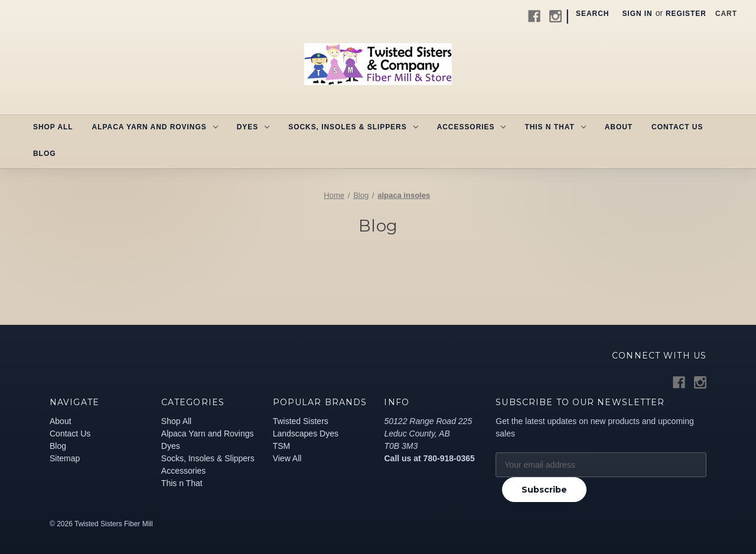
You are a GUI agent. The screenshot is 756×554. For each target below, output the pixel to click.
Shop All (53, 127)
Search (592, 14)
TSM (282, 446)
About (619, 127)
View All (287, 458)
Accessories (472, 127)
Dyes (253, 127)
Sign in (637, 14)
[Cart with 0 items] (726, 14)
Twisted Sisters (301, 421)
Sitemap (65, 458)
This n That (555, 127)
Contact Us (677, 127)
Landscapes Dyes (306, 434)
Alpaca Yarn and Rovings (155, 127)
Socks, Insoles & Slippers (353, 127)
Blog (44, 154)
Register (686, 14)
